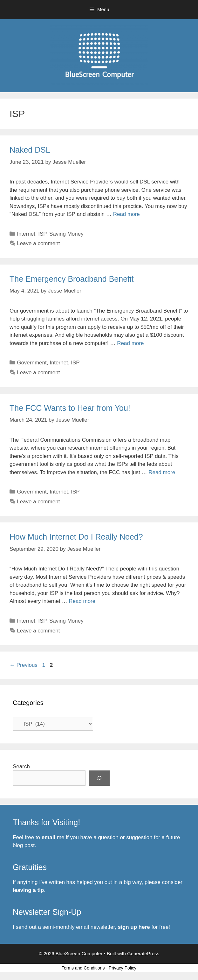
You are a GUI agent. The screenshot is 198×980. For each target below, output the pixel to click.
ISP (42, 234)
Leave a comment (38, 243)
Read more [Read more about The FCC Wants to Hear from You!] (162, 472)
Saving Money (66, 234)
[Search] (99, 778)
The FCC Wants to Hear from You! (70, 408)
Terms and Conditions (83, 968)
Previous (24, 665)
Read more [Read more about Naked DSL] (126, 214)
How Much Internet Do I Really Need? (76, 537)
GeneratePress (143, 953)
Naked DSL (30, 150)
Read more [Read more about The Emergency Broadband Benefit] (130, 343)
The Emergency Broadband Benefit (72, 279)
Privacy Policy (123, 968)
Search (21, 766)
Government (32, 363)
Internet (26, 234)
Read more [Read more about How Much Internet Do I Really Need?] (82, 601)
